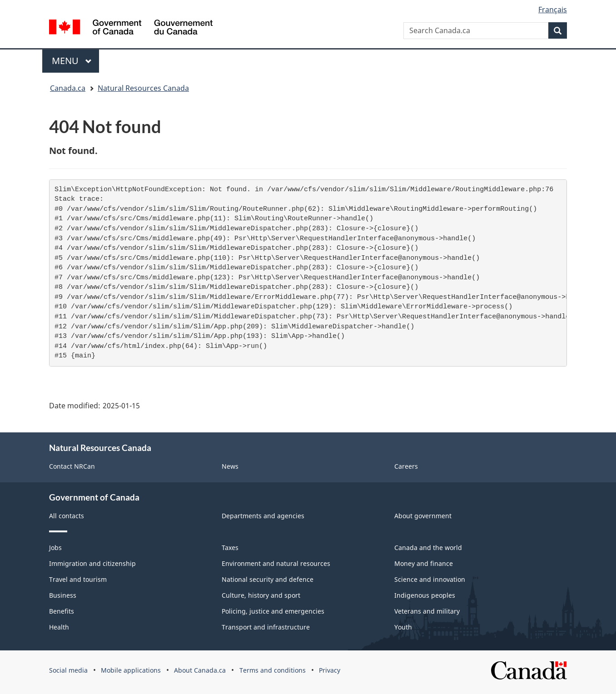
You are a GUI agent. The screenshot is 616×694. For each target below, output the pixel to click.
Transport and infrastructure (266, 627)
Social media (68, 670)
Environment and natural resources (276, 563)
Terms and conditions (273, 670)
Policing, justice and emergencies (273, 611)
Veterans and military (427, 611)
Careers (406, 466)
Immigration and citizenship (92, 563)
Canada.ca (68, 88)
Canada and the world (428, 548)
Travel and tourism (78, 579)
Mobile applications (131, 670)
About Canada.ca (200, 670)
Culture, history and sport (261, 595)
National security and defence (268, 579)
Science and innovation (430, 579)
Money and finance (424, 563)
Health (59, 627)
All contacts (67, 516)
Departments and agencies (263, 516)
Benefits (62, 611)
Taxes (230, 548)
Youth (403, 627)
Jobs (55, 548)
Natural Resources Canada (143, 88)
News (230, 466)
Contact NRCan (72, 466)
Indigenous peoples (425, 595)
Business (63, 595)
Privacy (330, 670)
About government (423, 516)
